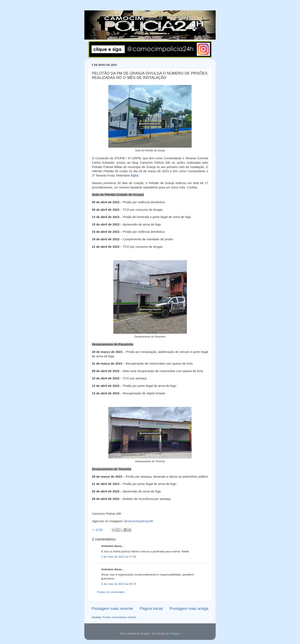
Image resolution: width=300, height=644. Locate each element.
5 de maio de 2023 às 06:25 (119, 584)
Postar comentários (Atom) (119, 617)
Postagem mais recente (112, 608)
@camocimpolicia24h (138, 521)
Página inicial (151, 608)
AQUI (134, 176)
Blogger (175, 633)
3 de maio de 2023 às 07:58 (119, 557)
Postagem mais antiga (189, 608)
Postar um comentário (111, 592)
